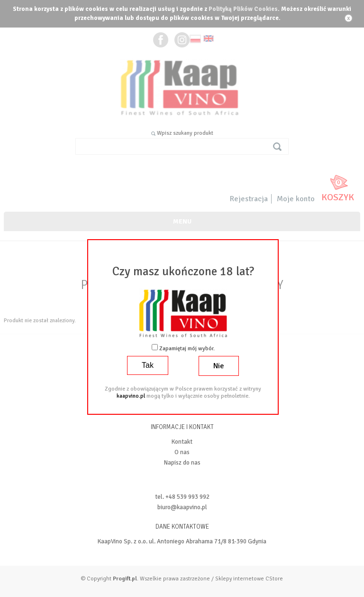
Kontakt (182, 442)
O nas (182, 452)
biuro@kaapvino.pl (182, 507)
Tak (148, 365)
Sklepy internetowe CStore (249, 579)
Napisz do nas (182, 463)
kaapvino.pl (131, 396)
